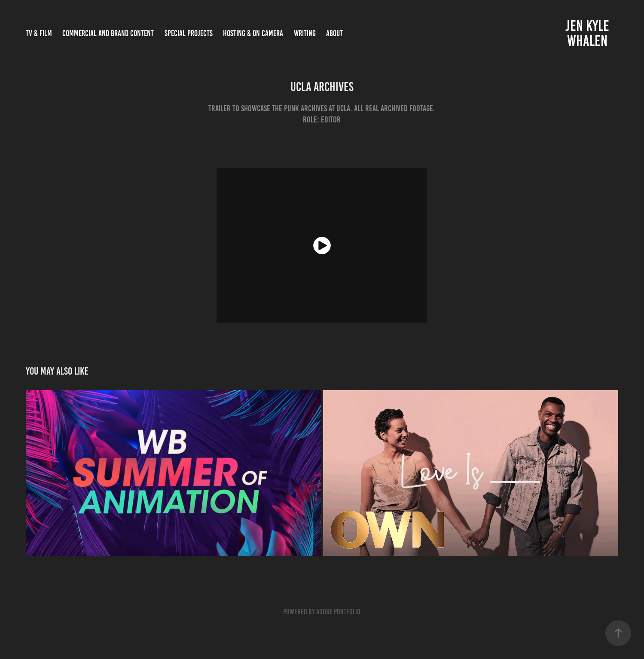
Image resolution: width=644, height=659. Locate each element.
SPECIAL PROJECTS (189, 33)
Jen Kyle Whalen (589, 33)
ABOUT (334, 33)
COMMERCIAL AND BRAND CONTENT (108, 33)
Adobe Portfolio (338, 612)
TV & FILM (39, 33)
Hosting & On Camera (253, 33)
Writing (305, 33)
